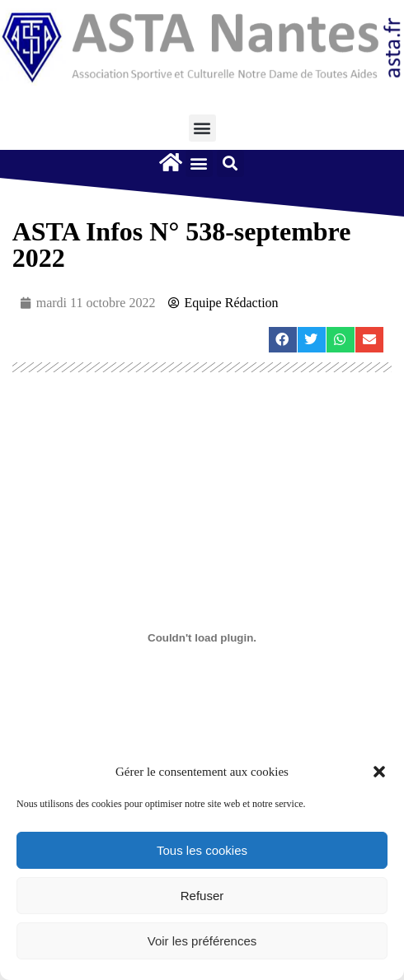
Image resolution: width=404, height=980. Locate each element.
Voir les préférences (202, 941)
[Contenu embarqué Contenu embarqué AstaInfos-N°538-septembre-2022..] (202, 637)
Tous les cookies (202, 850)
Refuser (202, 896)
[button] (379, 772)
